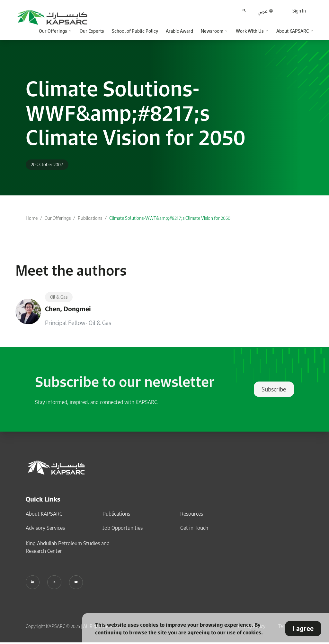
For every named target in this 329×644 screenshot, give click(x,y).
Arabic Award (179, 31)
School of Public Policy (135, 31)
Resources (192, 514)
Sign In (299, 11)
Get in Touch (194, 528)
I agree (304, 629)
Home (32, 218)
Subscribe (274, 389)
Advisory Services (45, 528)
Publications (90, 218)
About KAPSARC (44, 514)
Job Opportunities (123, 528)
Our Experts (92, 31)
